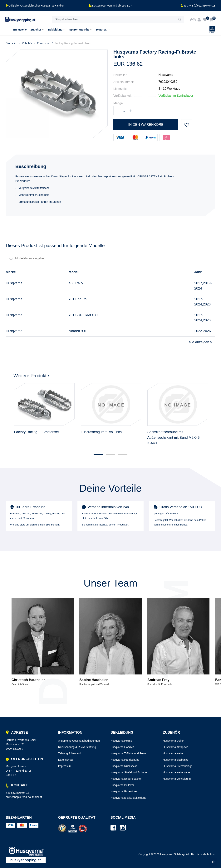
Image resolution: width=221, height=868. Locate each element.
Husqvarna (166, 75)
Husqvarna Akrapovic (176, 747)
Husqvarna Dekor (173, 741)
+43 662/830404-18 (17, 793)
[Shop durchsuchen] (114, 20)
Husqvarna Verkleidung (177, 779)
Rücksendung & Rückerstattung (77, 747)
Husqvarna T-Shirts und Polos (128, 753)
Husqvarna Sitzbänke (176, 760)
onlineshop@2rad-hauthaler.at (24, 797)
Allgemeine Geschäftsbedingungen (79, 741)
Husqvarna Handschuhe (125, 760)
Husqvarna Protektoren (124, 791)
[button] (98, 455)
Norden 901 (78, 331)
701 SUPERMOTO (83, 315)
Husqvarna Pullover (122, 785)
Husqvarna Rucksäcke (124, 766)
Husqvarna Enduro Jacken (126, 779)
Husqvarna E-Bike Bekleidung (128, 798)
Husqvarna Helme (121, 741)
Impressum (65, 766)
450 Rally (76, 283)
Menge (118, 103)
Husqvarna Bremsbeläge (178, 766)
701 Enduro (78, 299)
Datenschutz (66, 760)
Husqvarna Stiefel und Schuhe (129, 772)
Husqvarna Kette (173, 753)
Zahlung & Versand (70, 753)
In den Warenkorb (146, 125)
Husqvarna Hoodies (122, 747)
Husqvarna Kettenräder (177, 772)
